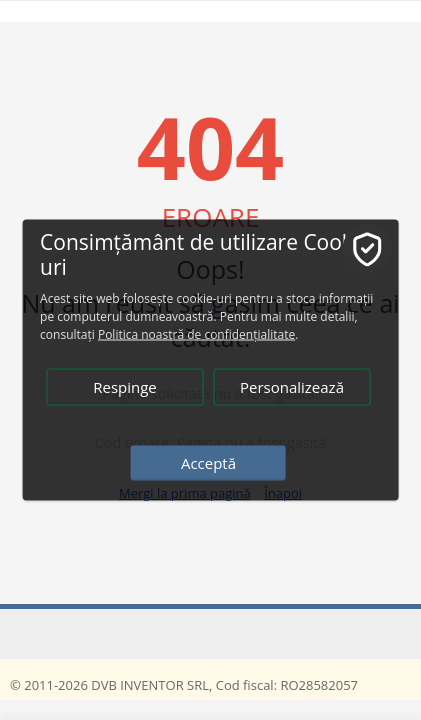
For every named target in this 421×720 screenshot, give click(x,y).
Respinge (125, 387)
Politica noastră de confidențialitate (196, 334)
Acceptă (208, 463)
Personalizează (292, 387)
